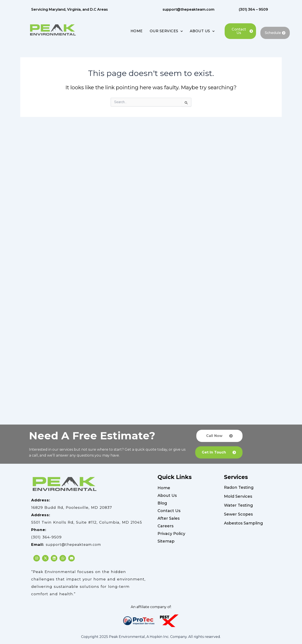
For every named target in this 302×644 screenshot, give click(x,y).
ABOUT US (202, 31)
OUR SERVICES (166, 31)
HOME (137, 31)
